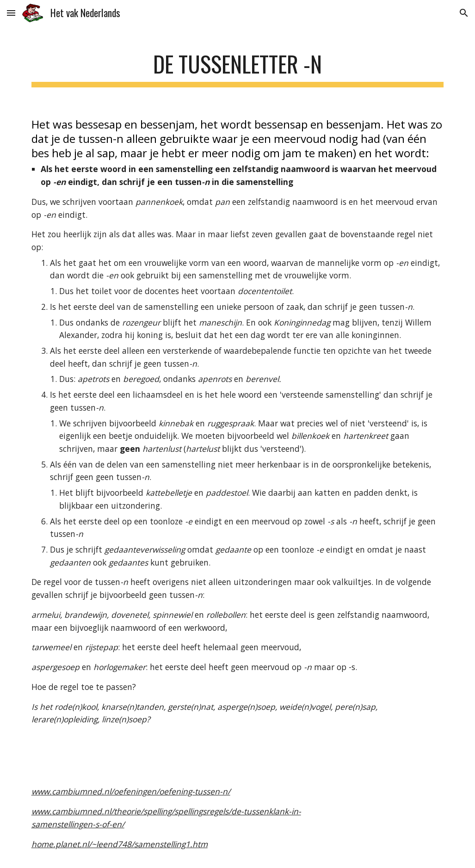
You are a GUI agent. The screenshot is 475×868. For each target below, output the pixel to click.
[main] (238, 65)
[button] (11, 13)
